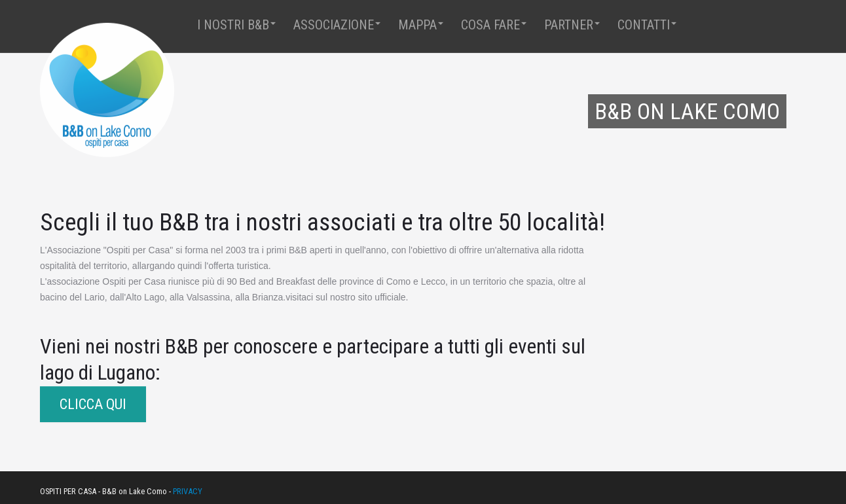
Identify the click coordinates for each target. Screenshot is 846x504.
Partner (572, 24)
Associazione (337, 24)
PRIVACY (188, 491)
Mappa (421, 24)
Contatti (647, 24)
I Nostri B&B (236, 24)
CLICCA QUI (93, 404)
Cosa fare (494, 24)
